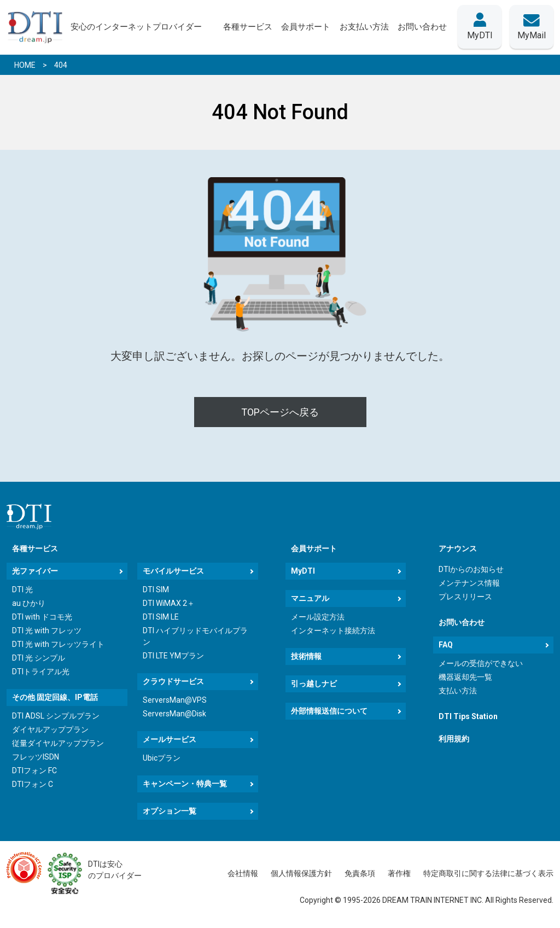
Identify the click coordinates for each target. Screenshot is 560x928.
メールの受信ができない (481, 663)
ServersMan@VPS (175, 700)
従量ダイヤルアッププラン (58, 743)
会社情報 (243, 873)
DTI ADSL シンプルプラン (56, 716)
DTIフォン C (33, 784)
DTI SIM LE (161, 617)
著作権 (399, 873)
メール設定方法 (318, 617)
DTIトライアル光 (41, 672)
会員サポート (314, 548)
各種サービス (35, 548)
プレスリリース (465, 597)
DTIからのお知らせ (471, 569)
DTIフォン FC (34, 771)
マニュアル (310, 598)
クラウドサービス (173, 681)
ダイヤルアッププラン (50, 729)
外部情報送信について (329, 711)
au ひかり (29, 603)
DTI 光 (22, 590)
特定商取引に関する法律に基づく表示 (488, 873)
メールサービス (170, 739)
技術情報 (306, 656)
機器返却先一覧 (465, 677)
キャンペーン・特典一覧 (185, 784)
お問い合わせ (462, 622)
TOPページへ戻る (280, 412)
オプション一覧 (170, 811)
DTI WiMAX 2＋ (169, 603)
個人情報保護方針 (301, 873)
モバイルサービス (173, 571)
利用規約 (454, 739)
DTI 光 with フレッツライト (58, 644)
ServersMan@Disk (174, 714)
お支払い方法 (364, 27)
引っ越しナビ (314, 684)
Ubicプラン (162, 758)
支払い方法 (458, 691)
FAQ (446, 645)
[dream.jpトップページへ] (29, 516)
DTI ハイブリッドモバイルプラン (195, 636)
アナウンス (458, 548)
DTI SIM (156, 590)
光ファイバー (35, 571)
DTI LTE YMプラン (173, 656)
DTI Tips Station (468, 716)
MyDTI (303, 571)
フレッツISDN (36, 757)
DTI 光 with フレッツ (47, 631)
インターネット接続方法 (333, 631)
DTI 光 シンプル (39, 658)
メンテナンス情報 (469, 583)
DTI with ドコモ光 (42, 617)
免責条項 (360, 873)
